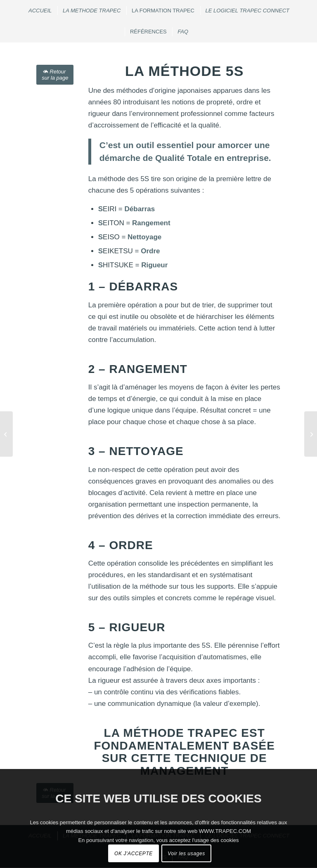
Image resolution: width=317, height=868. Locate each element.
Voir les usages (186, 854)
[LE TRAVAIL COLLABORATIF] (311, 434)
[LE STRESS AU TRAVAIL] (6, 434)
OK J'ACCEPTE (134, 854)
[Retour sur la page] (55, 75)
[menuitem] (40, 11)
